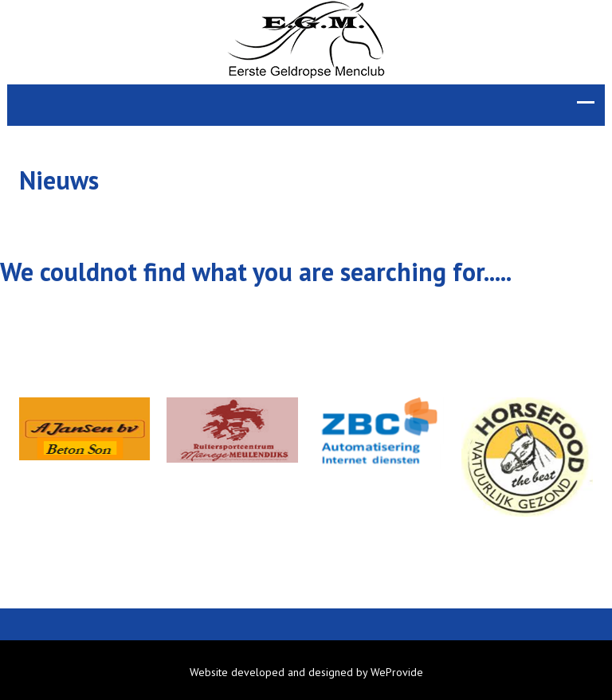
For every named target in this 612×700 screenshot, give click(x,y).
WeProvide (397, 672)
